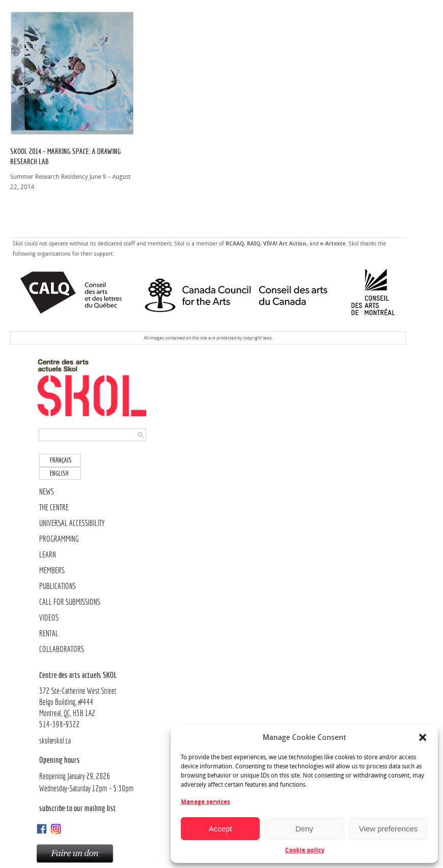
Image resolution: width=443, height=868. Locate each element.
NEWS (46, 492)
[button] (423, 737)
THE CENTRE (54, 507)
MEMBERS (52, 570)
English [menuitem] (59, 473)
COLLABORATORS (61, 649)
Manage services (205, 802)
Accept (220, 829)
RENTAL (49, 633)
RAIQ (254, 244)
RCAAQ (235, 244)
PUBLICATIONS (57, 586)
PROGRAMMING (59, 539)
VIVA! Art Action (285, 244)
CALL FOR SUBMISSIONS (70, 602)
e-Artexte (333, 244)
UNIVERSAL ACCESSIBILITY (72, 523)
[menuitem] (60, 460)
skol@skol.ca (55, 741)
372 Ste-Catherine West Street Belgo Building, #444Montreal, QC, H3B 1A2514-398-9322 (94, 699)
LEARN (48, 555)
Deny (304, 829)
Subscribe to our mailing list (77, 808)
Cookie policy (305, 850)
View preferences (389, 829)
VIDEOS (49, 618)
